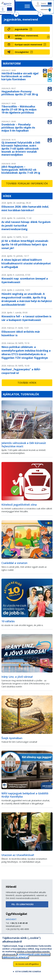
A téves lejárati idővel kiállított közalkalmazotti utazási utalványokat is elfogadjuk (26, 263)
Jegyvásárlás (21, 29)
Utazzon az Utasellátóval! (18, 855)
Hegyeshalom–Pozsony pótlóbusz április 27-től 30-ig (20, 93)
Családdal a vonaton (14, 563)
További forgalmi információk (27, 183)
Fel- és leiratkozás (23, 904)
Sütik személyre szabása (28, 974)
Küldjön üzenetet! (14, 935)
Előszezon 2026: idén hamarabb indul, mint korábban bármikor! (25, 208)
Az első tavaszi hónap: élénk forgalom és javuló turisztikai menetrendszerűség (26, 226)
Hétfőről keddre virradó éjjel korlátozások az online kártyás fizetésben (20, 76)
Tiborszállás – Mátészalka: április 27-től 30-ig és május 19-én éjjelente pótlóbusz (19, 109)
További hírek (27, 383)
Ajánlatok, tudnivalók (21, 394)
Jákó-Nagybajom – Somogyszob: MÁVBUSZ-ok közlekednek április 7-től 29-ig (21, 170)
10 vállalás (8, 621)
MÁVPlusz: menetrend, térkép (27, 37)
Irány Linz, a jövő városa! (17, 677)
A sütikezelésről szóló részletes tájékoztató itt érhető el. (26, 958)
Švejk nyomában (12, 738)
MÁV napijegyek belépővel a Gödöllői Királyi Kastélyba (25, 795)
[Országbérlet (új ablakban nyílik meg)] (32, 52)
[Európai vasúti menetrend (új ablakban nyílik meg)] (32, 44)
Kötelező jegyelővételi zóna (19, 505)
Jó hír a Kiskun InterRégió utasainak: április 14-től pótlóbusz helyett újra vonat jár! (25, 244)
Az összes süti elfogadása (27, 967)
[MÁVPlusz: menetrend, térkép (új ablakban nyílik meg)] (32, 37)
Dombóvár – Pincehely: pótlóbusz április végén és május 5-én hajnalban (18, 127)
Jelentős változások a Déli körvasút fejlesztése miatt (24, 445)
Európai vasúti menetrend (28, 44)
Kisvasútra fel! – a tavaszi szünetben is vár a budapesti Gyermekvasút (26, 318)
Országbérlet (22, 52)
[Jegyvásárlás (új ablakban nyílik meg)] (32, 29)
